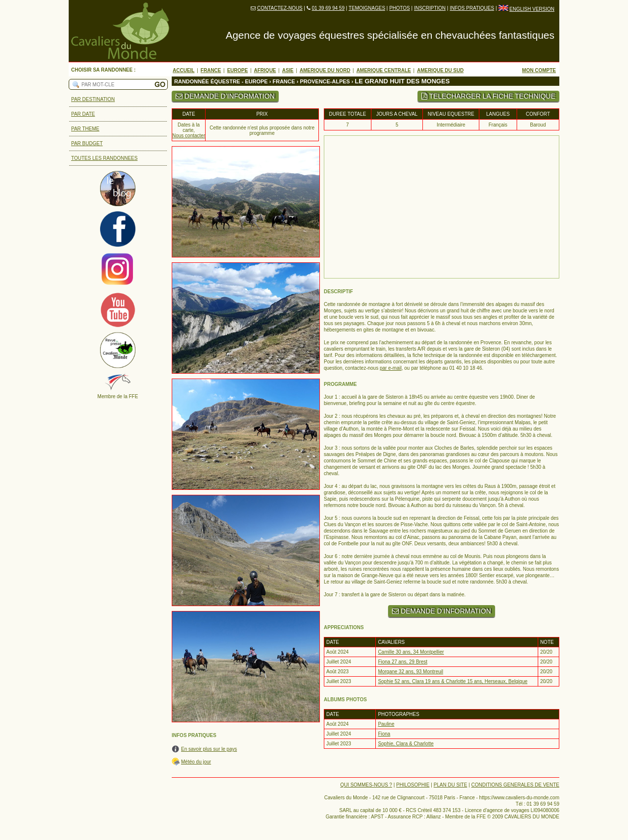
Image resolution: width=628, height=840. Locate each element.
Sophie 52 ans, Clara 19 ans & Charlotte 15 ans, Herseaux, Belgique (453, 681)
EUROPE (237, 70)
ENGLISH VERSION (532, 9)
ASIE (288, 70)
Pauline (386, 724)
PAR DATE (83, 114)
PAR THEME (85, 129)
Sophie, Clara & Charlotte (406, 744)
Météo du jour (196, 762)
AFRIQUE (265, 70)
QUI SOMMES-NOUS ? (366, 785)
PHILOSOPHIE (413, 785)
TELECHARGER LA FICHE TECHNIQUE (488, 96)
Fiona (384, 734)
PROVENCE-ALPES (325, 81)
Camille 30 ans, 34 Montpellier (411, 652)
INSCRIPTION (430, 8)
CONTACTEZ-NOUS (280, 8)
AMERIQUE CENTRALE (383, 70)
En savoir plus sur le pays (209, 749)
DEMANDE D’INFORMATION (225, 96)
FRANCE (211, 70)
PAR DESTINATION (93, 99)
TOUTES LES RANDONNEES (104, 158)
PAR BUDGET (87, 143)
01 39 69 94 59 (328, 8)
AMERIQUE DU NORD (325, 70)
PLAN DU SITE (450, 785)
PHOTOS (399, 8)
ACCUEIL (183, 70)
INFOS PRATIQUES (472, 8)
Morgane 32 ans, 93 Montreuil (410, 672)
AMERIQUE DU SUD (440, 70)
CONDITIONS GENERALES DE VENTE (515, 785)
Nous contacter (189, 136)
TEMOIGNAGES (367, 8)
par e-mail (391, 368)
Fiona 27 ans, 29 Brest (403, 662)
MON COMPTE (539, 70)
